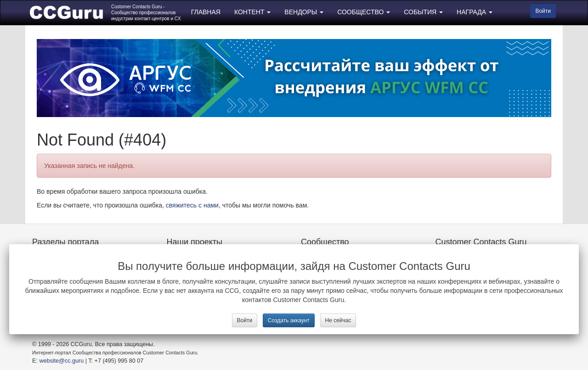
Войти (245, 320)
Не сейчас (338, 320)
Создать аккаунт (289, 320)
